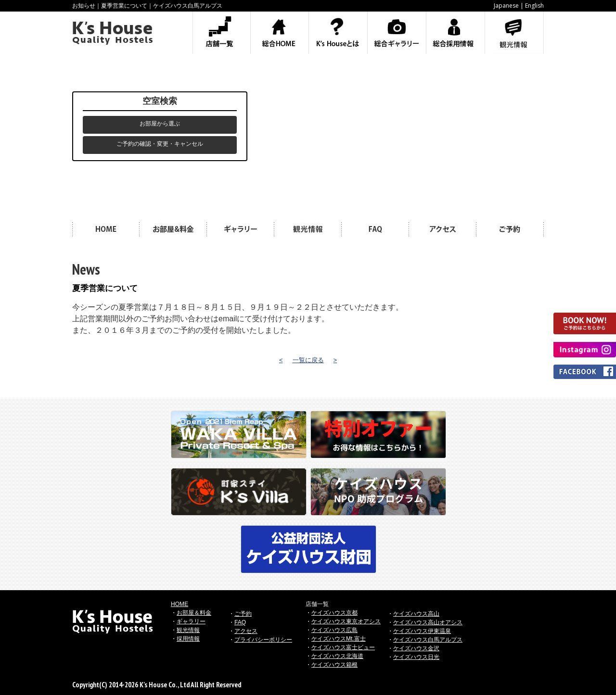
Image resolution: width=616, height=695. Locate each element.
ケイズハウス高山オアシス (428, 622)
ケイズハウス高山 (416, 614)
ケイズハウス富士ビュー (343, 647)
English (534, 6)
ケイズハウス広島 (334, 630)
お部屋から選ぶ (160, 124)
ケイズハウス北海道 (337, 656)
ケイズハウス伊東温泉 (422, 631)
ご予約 (243, 614)
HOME (180, 604)
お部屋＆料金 (194, 613)
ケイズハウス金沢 (416, 648)
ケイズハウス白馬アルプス (428, 640)
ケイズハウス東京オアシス (346, 621)
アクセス (246, 631)
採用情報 (188, 639)
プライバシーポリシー (263, 640)
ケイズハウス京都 (334, 613)
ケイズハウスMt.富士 (339, 639)
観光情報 (188, 630)
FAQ (240, 622)
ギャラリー (191, 621)
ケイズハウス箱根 (334, 665)
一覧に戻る (308, 360)
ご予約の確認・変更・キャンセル (160, 144)
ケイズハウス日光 (416, 657)
